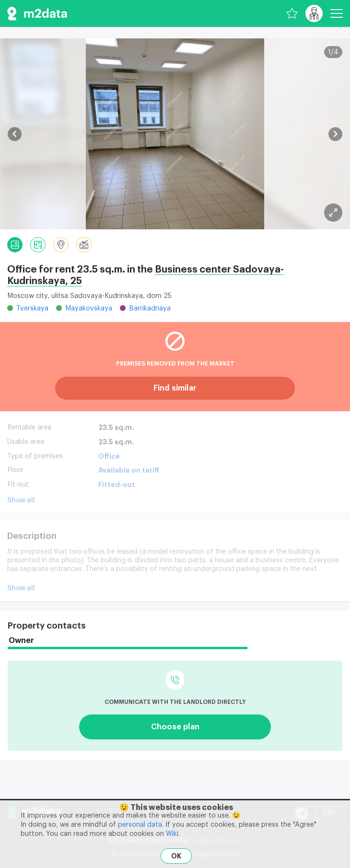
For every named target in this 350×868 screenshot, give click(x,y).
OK (176, 856)
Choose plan (175, 727)
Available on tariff (129, 470)
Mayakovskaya (89, 309)
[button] (15, 134)
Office (109, 456)
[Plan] (333, 213)
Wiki (172, 834)
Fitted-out (117, 485)
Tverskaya (32, 309)
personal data (140, 825)
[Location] (61, 245)
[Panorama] (84, 245)
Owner (21, 641)
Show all (21, 500)
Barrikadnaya (150, 309)
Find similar (175, 388)
